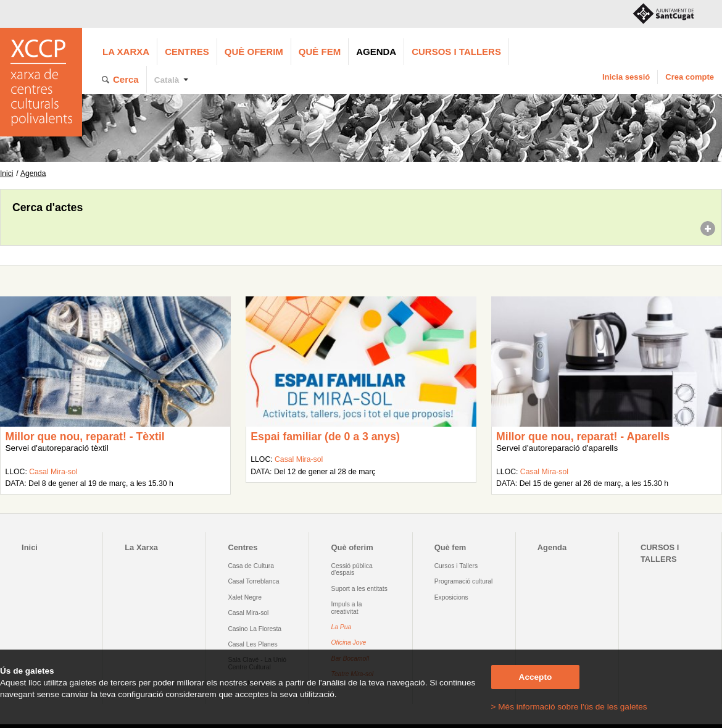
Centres (187, 52)
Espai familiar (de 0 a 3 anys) (325, 437)
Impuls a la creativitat (347, 608)
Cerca (126, 79)
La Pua (342, 627)
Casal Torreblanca (253, 581)
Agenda (376, 52)
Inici (6, 174)
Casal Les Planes (252, 644)
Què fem (320, 52)
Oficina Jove (349, 642)
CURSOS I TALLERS (456, 52)
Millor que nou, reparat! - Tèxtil (85, 437)
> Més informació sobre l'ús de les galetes (569, 707)
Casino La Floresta (255, 629)
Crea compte (690, 77)
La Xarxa (126, 52)
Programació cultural (464, 581)
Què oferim (254, 52)
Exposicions (451, 597)
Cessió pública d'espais (352, 569)
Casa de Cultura (251, 566)
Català (167, 80)
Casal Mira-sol (53, 472)
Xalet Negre (245, 597)
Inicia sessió (626, 77)
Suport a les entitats (359, 589)
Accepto (536, 677)
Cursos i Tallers (456, 566)
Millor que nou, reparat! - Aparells (583, 437)
